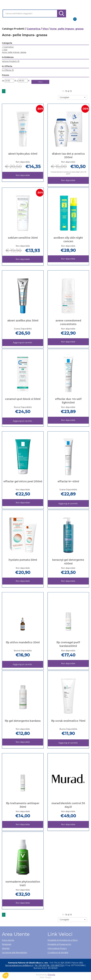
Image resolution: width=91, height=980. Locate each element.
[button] (73, 97)
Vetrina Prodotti (11, 61)
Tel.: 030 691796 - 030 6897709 (49, 965)
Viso (45, 29)
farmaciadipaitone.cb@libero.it (19, 965)
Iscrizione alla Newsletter (15, 952)
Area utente (8, 940)
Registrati (7, 944)
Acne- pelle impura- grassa (14, 52)
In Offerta (8, 70)
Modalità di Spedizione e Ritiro (63, 940)
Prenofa (51, 975)
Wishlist (6, 948)
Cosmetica (33, 29)
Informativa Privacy (57, 948)
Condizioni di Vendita (58, 952)
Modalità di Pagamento (59, 944)
